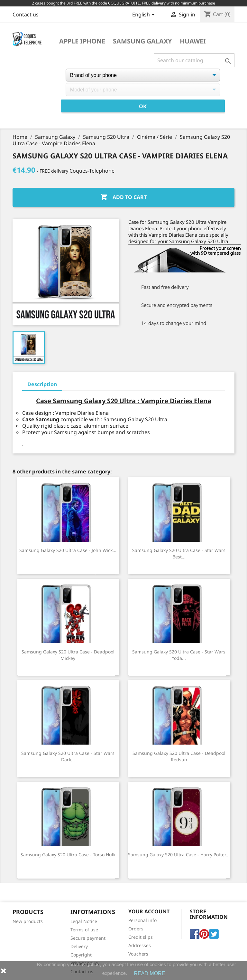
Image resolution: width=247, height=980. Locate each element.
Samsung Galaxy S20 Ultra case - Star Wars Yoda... (179, 655)
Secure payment (88, 938)
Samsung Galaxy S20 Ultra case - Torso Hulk (68, 855)
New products (28, 921)
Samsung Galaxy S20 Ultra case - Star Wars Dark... (68, 756)
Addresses (140, 945)
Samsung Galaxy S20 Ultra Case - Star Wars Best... (179, 553)
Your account (149, 911)
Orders (136, 929)
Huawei (193, 41)
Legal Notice (84, 921)
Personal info (142, 920)
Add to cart (123, 197)
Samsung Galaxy (142, 41)
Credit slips (141, 937)
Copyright (81, 955)
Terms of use (84, 930)
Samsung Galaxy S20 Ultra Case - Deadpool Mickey (68, 655)
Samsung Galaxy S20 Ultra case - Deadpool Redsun (179, 756)
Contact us (26, 14)
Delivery (79, 946)
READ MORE (149, 973)
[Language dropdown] (145, 15)
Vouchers (138, 954)
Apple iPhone (82, 41)
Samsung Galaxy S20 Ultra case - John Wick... (68, 550)
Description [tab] (42, 384)
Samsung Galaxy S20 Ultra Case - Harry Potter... (179, 855)
